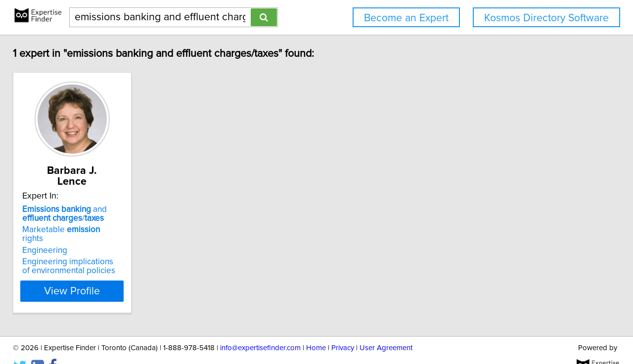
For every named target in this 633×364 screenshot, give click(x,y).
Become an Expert (406, 18)
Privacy (343, 328)
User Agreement (386, 328)
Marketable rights (79, 219)
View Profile (92, 271)
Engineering (52, 231)
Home (316, 328)
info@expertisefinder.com (260, 328)
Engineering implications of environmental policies (79, 246)
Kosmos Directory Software (546, 18)
